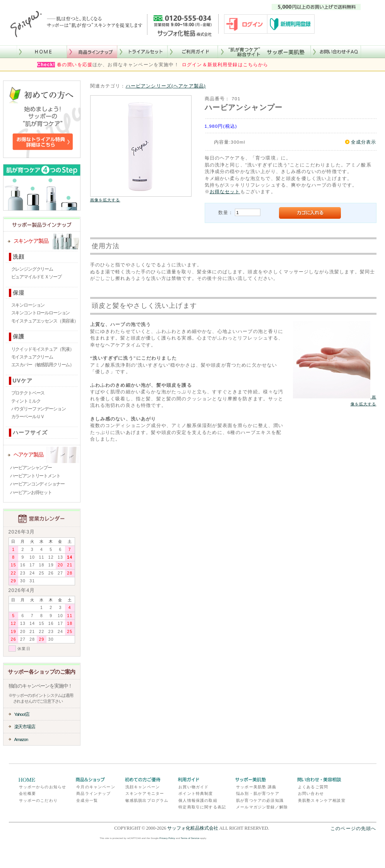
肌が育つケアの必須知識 (260, 800)
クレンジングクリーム (32, 269)
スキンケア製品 (31, 241)
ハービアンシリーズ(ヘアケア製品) (166, 86)
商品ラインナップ (93, 793)
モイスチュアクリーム (32, 357)
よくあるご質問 (313, 787)
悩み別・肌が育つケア (258, 793)
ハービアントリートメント (35, 476)
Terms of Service (190, 838)
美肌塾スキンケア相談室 (322, 800)
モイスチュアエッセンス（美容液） (45, 321)
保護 (19, 336)
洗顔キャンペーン (143, 787)
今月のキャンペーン (96, 787)
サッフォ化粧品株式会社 (193, 828)
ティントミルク (26, 401)
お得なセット (225, 191)
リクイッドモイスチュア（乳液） (43, 349)
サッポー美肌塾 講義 (256, 787)
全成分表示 (364, 142)
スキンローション (28, 305)
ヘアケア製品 (28, 455)
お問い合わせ (311, 793)
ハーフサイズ (30, 432)
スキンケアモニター (145, 793)
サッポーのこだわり (38, 800)
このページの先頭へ (353, 828)
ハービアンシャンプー (31, 468)
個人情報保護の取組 (198, 800)
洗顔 (19, 257)
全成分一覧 (87, 800)
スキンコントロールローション (41, 313)
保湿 (19, 293)
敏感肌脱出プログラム (147, 800)
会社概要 (28, 793)
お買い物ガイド (193, 787)
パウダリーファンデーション (38, 409)
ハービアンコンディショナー (37, 484)
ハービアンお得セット (31, 492)
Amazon (21, 739)
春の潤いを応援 (75, 65)
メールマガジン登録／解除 (262, 807)
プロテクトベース (28, 393)
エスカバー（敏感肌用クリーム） (43, 365)
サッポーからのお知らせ (43, 787)
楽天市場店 (25, 726)
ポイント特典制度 (196, 793)
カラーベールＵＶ (28, 417)
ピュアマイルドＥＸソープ (36, 277)
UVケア (23, 381)
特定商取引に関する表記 (202, 807)
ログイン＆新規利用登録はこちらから (225, 65)
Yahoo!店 (22, 714)
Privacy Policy (167, 838)
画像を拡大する (105, 200)
